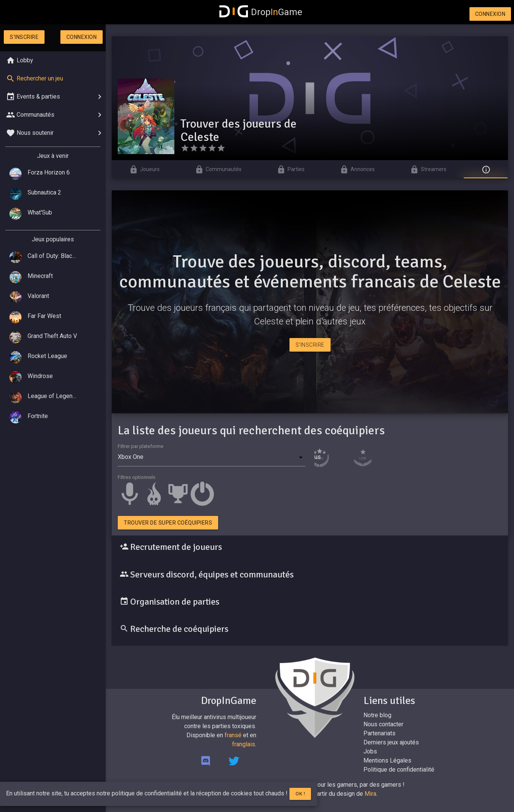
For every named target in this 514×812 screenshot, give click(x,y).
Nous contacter (383, 724)
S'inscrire (24, 37)
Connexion (490, 14)
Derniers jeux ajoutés (391, 742)
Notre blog (377, 715)
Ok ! (300, 794)
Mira (370, 794)
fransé (233, 735)
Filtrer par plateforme (141, 446)
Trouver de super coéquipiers (168, 523)
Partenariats (379, 733)
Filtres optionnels (137, 477)
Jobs (370, 751)
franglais (244, 744)
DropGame (261, 12)
